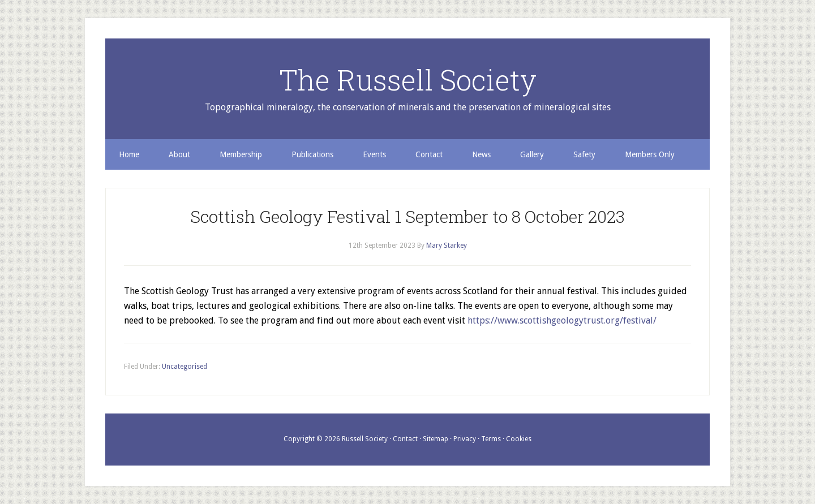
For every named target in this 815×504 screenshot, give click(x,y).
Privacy (465, 439)
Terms (491, 439)
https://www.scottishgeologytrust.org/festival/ (562, 320)
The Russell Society (408, 80)
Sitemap (436, 439)
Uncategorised (185, 367)
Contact (405, 439)
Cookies (519, 439)
